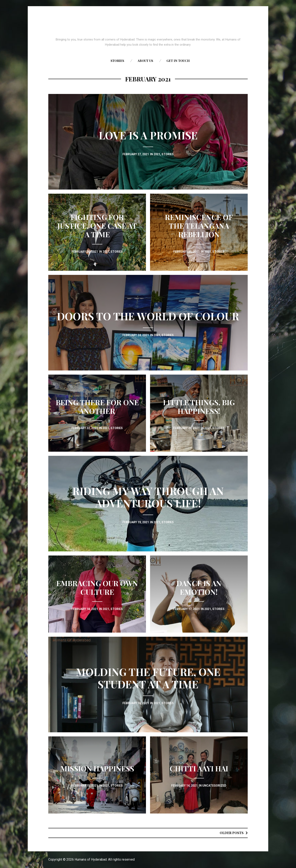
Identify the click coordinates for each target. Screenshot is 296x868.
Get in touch (178, 61)
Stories (117, 61)
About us (145, 61)
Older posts (232, 833)
